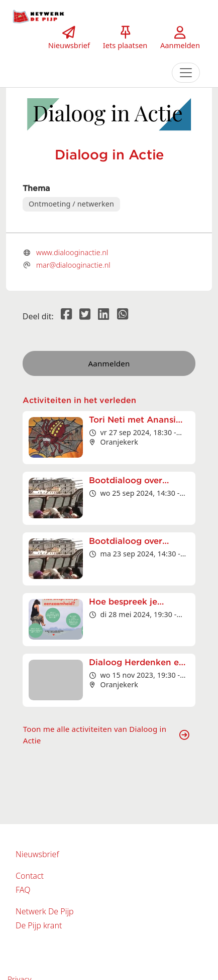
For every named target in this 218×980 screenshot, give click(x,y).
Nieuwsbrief (37, 854)
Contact (30, 876)
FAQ (23, 890)
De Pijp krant (39, 925)
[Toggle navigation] (186, 73)
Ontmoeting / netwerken (71, 204)
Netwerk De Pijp (45, 911)
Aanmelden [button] (109, 363)
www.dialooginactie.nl (72, 252)
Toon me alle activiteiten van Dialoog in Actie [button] (106, 735)
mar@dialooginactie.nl (73, 265)
